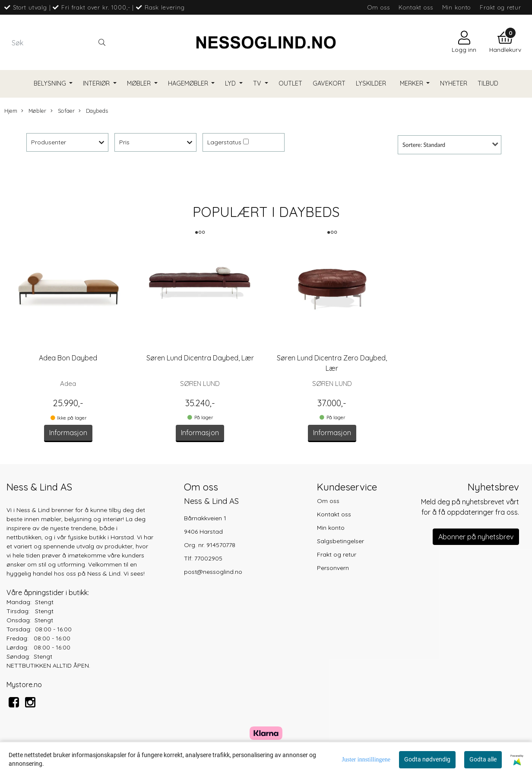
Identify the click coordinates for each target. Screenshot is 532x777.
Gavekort (329, 83)
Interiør (97, 83)
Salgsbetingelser (340, 541)
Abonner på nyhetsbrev (476, 537)
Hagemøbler (189, 83)
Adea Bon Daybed (68, 358)
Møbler (140, 83)
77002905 (208, 558)
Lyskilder (371, 83)
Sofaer (63, 111)
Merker (412, 83)
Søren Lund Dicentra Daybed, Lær (200, 358)
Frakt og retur (500, 7)
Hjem (11, 111)
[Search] (58, 42)
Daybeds (93, 111)
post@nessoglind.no (213, 572)
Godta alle (483, 759)
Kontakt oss (416, 7)
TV (258, 83)
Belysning (51, 83)
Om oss (378, 7)
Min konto (457, 7)
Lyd (231, 83)
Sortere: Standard (424, 145)
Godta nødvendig (427, 759)
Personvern (333, 568)
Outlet (290, 83)
